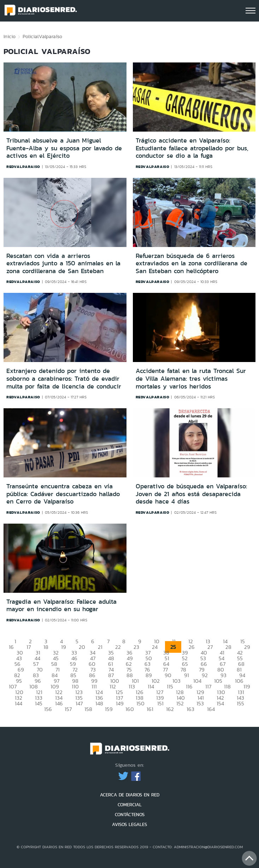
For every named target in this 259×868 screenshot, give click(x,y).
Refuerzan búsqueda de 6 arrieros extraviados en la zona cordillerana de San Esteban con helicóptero (192, 263)
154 (220, 703)
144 (19, 703)
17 (29, 647)
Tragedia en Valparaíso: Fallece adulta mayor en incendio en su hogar (61, 605)
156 (48, 709)
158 (88, 709)
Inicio (10, 36)
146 (59, 703)
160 (130, 709)
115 (170, 686)
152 (180, 703)
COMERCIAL (130, 805)
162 (170, 709)
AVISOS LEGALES (129, 824)
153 (200, 703)
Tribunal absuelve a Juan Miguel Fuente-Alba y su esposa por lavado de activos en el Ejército (64, 148)
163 (190, 709)
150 (140, 703)
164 (211, 709)
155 (240, 703)
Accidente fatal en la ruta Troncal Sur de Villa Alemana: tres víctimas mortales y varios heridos (191, 378)
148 (99, 703)
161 (150, 709)
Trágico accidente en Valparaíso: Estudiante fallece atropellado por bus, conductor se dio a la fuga (192, 148)
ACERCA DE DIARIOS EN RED (130, 795)
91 (187, 675)
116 (189, 686)
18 (46, 647)
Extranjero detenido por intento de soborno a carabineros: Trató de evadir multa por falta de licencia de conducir (64, 378)
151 (160, 703)
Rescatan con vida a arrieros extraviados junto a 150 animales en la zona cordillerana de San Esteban (63, 263)
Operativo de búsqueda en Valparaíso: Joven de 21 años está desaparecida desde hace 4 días (191, 494)
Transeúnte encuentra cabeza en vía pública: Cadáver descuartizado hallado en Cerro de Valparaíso (63, 494)
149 (120, 703)
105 (218, 681)
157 (68, 709)
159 (109, 709)
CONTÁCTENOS (130, 815)
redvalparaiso (23, 167)
